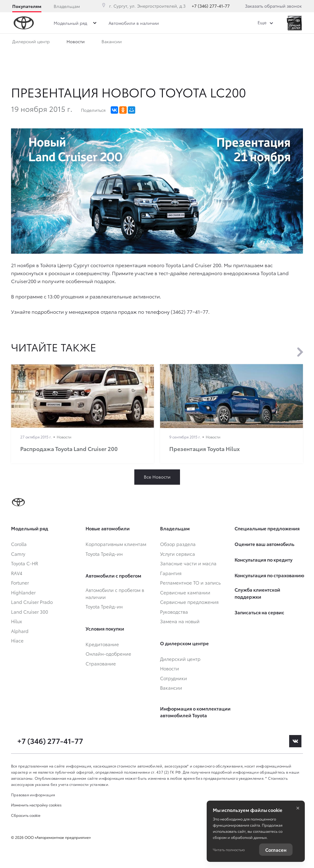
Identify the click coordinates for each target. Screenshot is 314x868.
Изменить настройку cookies (36, 805)
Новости (76, 43)
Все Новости (157, 477)
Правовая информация (33, 795)
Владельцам (67, 6)
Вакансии (112, 43)
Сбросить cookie (26, 815)
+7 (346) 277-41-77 (211, 6)
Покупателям (27, 6)
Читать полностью (229, 849)
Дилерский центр (31, 43)
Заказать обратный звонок (273, 6)
